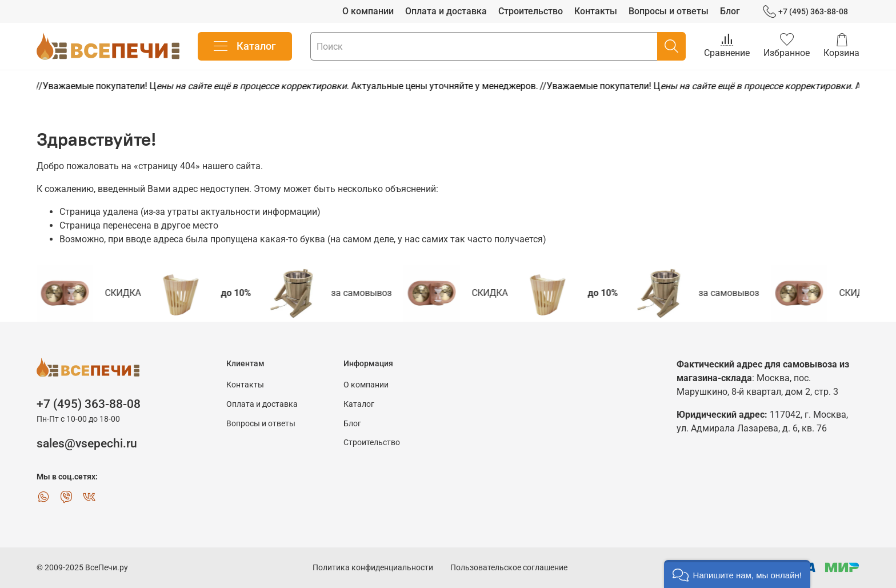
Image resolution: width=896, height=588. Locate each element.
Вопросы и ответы (669, 11)
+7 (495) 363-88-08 (805, 12)
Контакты (596, 11)
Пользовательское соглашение (509, 568)
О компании (368, 11)
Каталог (245, 46)
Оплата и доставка (446, 11)
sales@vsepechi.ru (87, 443)
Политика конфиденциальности (373, 568)
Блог (730, 11)
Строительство (531, 11)
